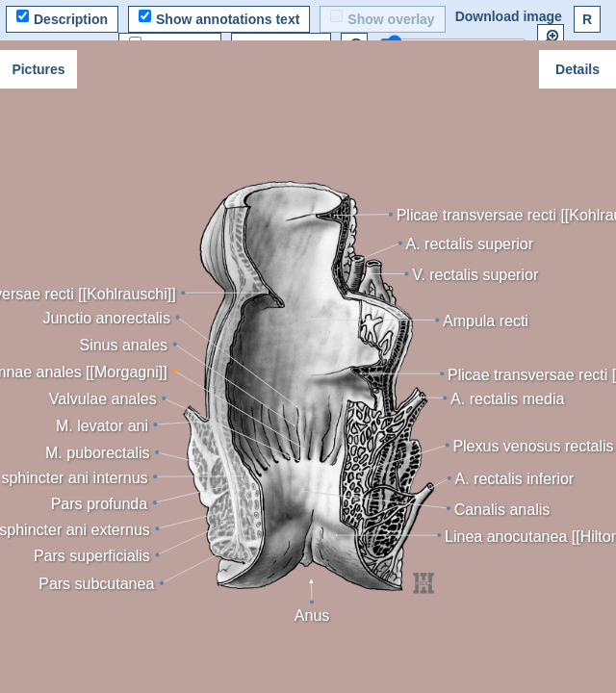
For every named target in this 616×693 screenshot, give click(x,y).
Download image (509, 16)
